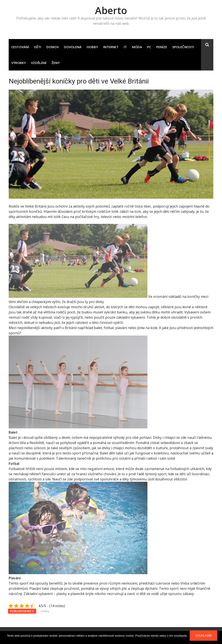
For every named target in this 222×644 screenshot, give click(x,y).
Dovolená (73, 47)
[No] (217, 636)
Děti (38, 47)
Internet (111, 47)
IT (125, 47)
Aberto (111, 10)
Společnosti (183, 47)
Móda (137, 47)
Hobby (92, 47)
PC (149, 47)
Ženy (56, 63)
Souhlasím (203, 635)
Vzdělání (39, 63)
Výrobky (19, 63)
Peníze (162, 47)
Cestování (20, 47)
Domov (53, 47)
